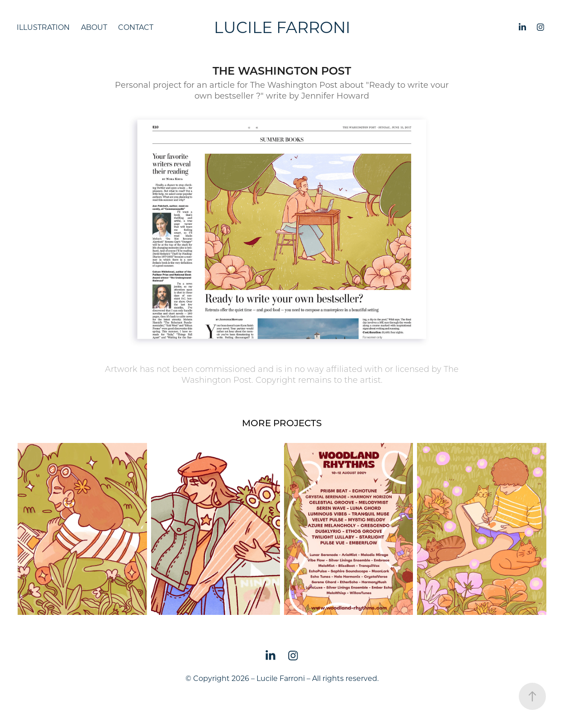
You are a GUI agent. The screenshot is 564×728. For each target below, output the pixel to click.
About (94, 27)
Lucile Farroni (282, 27)
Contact (136, 27)
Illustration (43, 27)
